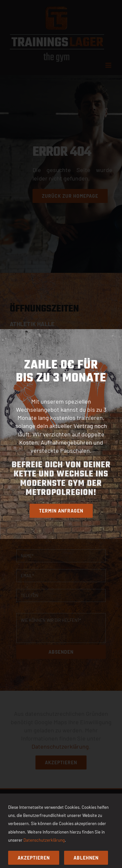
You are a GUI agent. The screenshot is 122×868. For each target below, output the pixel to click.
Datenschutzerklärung (44, 840)
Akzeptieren (34, 858)
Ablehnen (86, 858)
